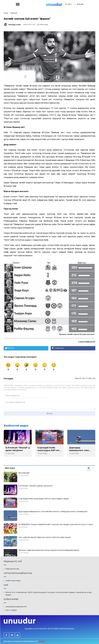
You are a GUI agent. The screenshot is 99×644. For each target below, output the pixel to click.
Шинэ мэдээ (10, 468)
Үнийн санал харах (13, 581)
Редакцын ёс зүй (12, 569)
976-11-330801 (11, 610)
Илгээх (50, 413)
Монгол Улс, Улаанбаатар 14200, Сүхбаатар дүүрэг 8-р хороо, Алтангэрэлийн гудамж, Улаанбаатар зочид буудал (48, 594)
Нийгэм (14, 13)
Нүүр (6, 13)
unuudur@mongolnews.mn (16, 607)
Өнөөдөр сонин (15, 25)
